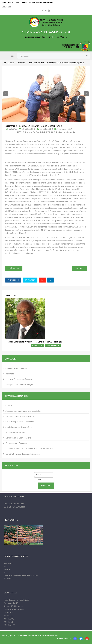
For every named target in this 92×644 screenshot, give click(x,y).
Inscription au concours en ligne (19, 384)
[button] (6, 94)
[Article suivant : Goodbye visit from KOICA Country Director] (79, 268)
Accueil (12, 63)
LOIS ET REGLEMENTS (15, 507)
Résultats (9, 374)
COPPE (9, 405)
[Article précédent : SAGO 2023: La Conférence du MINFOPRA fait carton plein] (14, 268)
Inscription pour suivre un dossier (20, 416)
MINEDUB (9, 619)
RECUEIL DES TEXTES (14, 504)
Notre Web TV (61, 37)
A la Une (21, 63)
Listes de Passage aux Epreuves (19, 379)
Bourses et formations (15, 432)
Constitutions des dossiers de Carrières (23, 454)
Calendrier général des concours (20, 422)
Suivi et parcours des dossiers (18, 427)
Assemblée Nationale (14, 606)
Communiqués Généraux (16, 443)
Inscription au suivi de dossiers (38, 37)
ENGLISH (6, 7)
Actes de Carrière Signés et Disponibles (23, 411)
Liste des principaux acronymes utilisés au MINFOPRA (30, 448)
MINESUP (9, 622)
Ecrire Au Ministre (53, 345)
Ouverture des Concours (16, 368)
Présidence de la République (16, 600)
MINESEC (9, 616)
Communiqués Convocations (18, 438)
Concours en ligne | (11, 2)
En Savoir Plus (38, 345)
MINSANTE (10, 625)
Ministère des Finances (14, 609)
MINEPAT (9, 612)
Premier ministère (12, 603)
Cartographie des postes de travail (38, 2)
